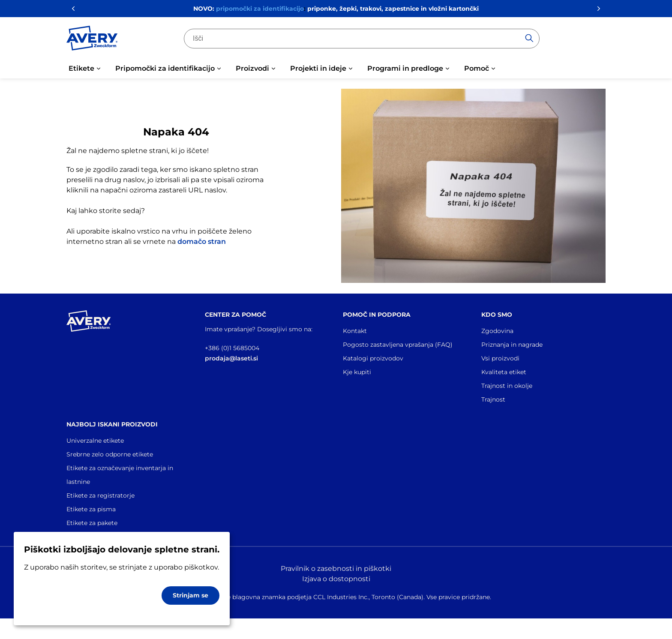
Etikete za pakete (92, 523)
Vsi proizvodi (500, 358)
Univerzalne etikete (95, 441)
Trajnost (493, 399)
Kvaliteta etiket (504, 372)
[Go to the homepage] (92, 40)
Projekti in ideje (318, 68)
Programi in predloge (405, 68)
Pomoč (477, 68)
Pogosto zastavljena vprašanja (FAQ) (398, 345)
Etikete (81, 68)
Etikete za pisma (91, 509)
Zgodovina (497, 331)
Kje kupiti (357, 372)
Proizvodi (252, 68)
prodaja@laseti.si (231, 358)
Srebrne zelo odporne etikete (110, 454)
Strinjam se (190, 595)
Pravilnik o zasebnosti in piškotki (336, 568)
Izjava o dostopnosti (336, 579)
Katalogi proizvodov (373, 358)
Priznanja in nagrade (512, 345)
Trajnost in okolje (507, 386)
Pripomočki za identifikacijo (165, 68)
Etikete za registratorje (100, 495)
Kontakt (355, 331)
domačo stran (202, 241)
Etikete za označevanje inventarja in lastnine (120, 475)
